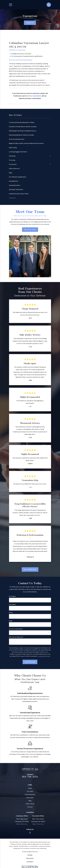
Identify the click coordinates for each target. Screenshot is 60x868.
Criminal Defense (30, 795)
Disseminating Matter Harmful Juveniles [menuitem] (21, 135)
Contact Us (30, 23)
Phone (11, 613)
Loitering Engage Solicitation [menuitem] (18, 152)
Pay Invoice (30, 798)
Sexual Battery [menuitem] (14, 181)
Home (30, 788)
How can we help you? (16, 637)
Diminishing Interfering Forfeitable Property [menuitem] (23, 131)
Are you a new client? (16, 629)
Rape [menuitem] (11, 173)
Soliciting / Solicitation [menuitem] (16, 189)
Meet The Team (30, 230)
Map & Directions (22, 824)
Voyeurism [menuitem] (12, 198)
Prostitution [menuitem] (13, 164)
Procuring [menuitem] (12, 160)
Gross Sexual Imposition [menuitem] (17, 139)
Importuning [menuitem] (13, 148)
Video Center (30, 804)
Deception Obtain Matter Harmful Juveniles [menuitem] (23, 127)
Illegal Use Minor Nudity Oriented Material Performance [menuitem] (26, 143)
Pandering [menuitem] (12, 156)
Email (11, 621)
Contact (30, 807)
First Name (12, 596)
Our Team (30, 791)
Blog (30, 801)
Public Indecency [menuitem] (14, 169)
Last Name (12, 604)
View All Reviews (30, 569)
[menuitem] (30, 855)
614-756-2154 (30, 777)
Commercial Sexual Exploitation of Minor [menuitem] (22, 122)
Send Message (30, 662)
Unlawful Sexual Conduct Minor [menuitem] (19, 194)
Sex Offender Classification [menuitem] (18, 177)
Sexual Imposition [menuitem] (15, 185)
